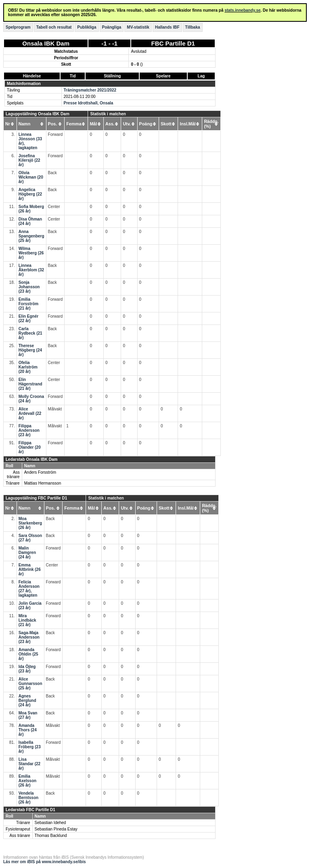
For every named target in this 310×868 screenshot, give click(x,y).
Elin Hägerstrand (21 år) (30, 384)
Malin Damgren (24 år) (27, 553)
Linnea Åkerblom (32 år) (31, 270)
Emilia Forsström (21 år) (28, 304)
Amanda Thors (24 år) (28, 730)
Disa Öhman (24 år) (30, 221)
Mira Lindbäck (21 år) (27, 620)
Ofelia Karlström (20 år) (28, 367)
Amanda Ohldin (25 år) (28, 654)
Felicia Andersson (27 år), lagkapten (29, 589)
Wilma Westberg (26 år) (31, 253)
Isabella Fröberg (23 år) (30, 747)
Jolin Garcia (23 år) (30, 606)
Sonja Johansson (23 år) (29, 287)
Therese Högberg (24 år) (30, 350)
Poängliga (112, 27)
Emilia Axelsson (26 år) (27, 781)
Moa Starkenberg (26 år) (30, 523)
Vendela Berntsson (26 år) (28, 798)
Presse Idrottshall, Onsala (89, 103)
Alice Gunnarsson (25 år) (30, 684)
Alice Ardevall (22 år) (30, 413)
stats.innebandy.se (242, 10)
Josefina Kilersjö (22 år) (29, 160)
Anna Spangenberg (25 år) (31, 236)
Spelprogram (18, 27)
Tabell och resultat (54, 27)
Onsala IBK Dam (46, 43)
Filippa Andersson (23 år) (29, 430)
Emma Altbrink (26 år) (30, 569)
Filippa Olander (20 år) (30, 447)
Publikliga (87, 27)
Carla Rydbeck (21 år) (30, 333)
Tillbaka (193, 27)
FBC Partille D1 (173, 43)
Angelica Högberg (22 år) (30, 194)
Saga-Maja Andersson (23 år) (29, 637)
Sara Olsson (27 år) (30, 538)
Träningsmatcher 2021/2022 (90, 90)
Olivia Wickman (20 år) (31, 177)
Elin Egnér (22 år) (28, 318)
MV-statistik (138, 27)
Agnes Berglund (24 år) (27, 700)
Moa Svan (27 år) (28, 715)
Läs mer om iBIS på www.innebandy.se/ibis (45, 862)
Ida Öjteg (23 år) (27, 669)
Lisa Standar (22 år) (29, 764)
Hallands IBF (167, 27)
